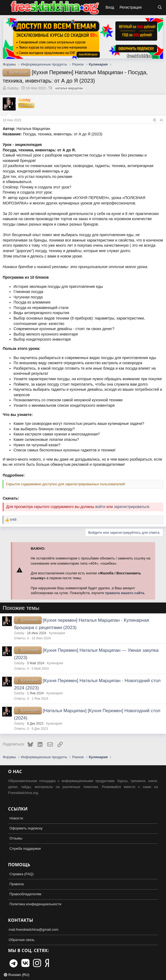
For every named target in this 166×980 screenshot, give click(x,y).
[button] (5, 8)
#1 (162, 120)
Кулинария (57, 633)
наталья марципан (69, 88)
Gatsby (13, 88)
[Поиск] (160, 8)
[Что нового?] (150, 8)
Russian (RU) (17, 975)
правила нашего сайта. (125, 593)
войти (100, 507)
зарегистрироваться (131, 507)
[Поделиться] (154, 120)
